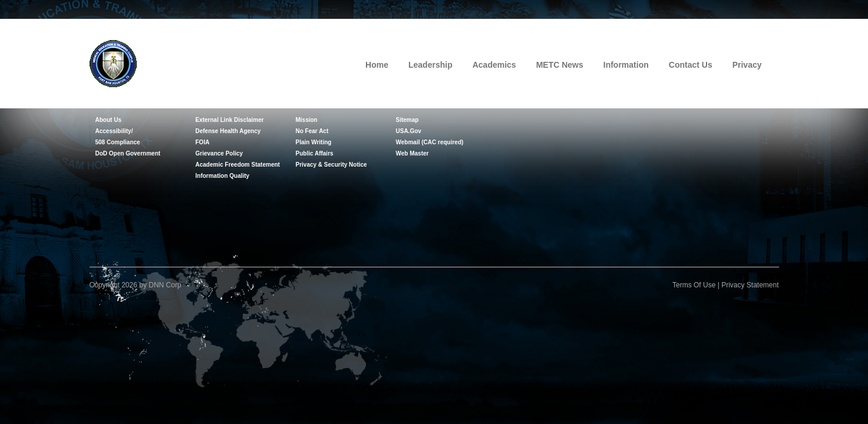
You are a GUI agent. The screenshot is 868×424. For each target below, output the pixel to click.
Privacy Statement (750, 285)
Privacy (747, 65)
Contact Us (691, 65)
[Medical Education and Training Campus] (113, 62)
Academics (494, 65)
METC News (560, 65)
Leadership (430, 65)
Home (377, 65)
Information (626, 65)
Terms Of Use (694, 285)
